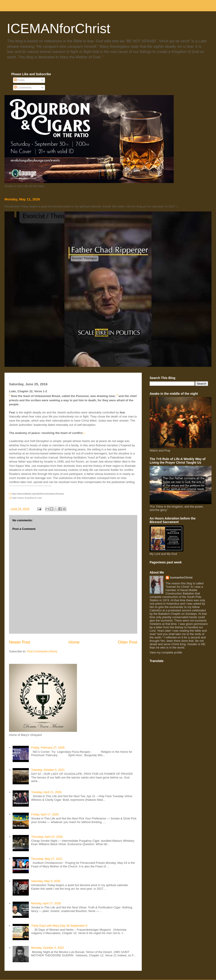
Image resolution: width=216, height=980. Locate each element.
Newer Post (20, 642)
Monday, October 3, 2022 (47, 948)
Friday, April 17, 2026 (45, 814)
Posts (19, 80)
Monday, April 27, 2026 (46, 903)
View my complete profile (166, 652)
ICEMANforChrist (58, 28)
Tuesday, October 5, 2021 (48, 770)
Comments (23, 87)
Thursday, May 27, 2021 (47, 859)
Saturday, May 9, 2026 (46, 881)
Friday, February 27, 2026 (48, 747)
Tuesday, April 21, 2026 (46, 792)
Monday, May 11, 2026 (22, 199)
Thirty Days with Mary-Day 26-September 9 (59, 926)
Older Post (128, 642)
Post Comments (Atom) (42, 651)
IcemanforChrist (181, 577)
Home (74, 642)
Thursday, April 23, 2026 (47, 837)
